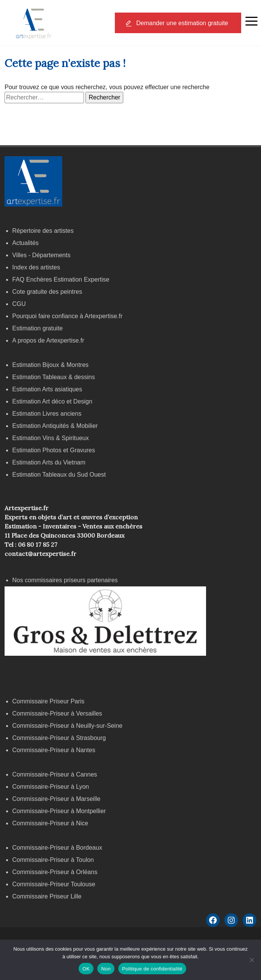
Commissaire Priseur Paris (48, 701)
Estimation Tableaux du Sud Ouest (59, 475)
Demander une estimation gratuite (182, 23)
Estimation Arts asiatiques (47, 389)
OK (86, 969)
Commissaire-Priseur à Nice (50, 823)
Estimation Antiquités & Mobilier (55, 426)
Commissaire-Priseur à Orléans (55, 872)
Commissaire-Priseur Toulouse (54, 884)
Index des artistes (36, 267)
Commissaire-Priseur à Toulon (53, 860)
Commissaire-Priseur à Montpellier (59, 811)
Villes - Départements (41, 255)
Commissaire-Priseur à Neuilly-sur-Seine (67, 726)
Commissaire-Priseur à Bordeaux (57, 848)
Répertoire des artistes (43, 231)
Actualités (25, 243)
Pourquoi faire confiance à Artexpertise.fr (67, 316)
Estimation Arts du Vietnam (49, 462)
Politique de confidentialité (152, 969)
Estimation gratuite (38, 328)
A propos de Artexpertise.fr (48, 340)
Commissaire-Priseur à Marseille (56, 799)
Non (106, 969)
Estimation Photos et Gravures (54, 450)
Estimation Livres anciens (47, 414)
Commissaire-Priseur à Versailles (57, 713)
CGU (19, 304)
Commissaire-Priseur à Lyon (51, 787)
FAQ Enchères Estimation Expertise (61, 279)
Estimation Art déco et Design (52, 401)
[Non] (251, 960)
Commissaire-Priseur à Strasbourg (60, 738)
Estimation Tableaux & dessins (54, 377)
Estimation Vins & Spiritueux (51, 438)
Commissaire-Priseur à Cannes (56, 774)
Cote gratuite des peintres (47, 292)
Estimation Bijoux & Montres (50, 365)
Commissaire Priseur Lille (47, 896)
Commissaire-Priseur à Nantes (54, 750)
